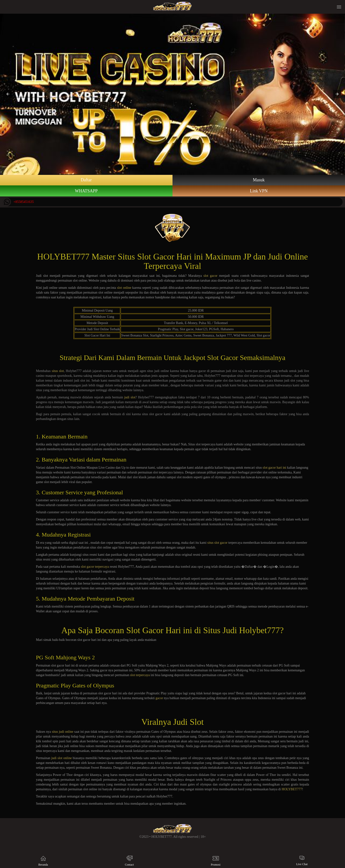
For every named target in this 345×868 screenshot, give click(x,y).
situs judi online (63, 732)
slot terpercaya (140, 675)
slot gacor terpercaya (95, 567)
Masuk (259, 180)
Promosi (216, 861)
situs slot (58, 371)
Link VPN (259, 191)
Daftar (86, 180)
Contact (129, 861)
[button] (8, 94)
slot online (124, 288)
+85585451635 (18, 202)
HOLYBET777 (292, 789)
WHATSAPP (86, 191)
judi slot (130, 397)
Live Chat (302, 860)
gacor (159, 698)
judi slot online (61, 758)
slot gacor (210, 276)
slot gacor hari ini (274, 468)
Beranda (43, 861)
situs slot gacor (217, 543)
